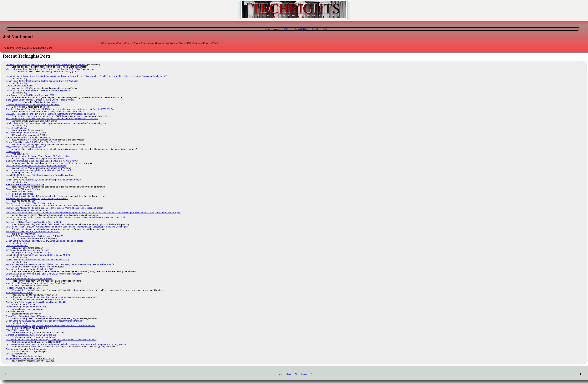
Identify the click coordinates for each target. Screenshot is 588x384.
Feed (325, 29)
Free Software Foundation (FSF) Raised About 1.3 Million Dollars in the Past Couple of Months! (50, 326)
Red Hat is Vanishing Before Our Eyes (24, 288)
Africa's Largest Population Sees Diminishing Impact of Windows (36, 166)
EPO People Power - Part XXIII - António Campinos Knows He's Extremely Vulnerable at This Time (52, 119)
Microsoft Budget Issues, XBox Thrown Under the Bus (31, 335)
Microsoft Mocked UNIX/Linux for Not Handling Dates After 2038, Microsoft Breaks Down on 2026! (52, 298)
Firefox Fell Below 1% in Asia (19, 86)
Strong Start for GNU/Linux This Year (23, 190)
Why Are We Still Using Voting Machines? (25, 147)
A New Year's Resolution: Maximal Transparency (28, 317)
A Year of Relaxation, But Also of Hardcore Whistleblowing (33, 105)
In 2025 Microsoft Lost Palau (19, 293)
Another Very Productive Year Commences (26, 349)
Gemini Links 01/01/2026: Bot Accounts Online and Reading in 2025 (38, 260)
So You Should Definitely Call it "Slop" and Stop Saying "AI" (34, 143)
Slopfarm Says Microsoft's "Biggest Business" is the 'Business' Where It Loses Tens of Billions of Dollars (54, 208)
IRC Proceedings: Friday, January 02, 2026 (26, 133)
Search (315, 29)
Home (267, 29)
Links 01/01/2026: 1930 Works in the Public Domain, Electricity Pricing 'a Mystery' (44, 274)
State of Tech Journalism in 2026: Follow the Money (30, 204)
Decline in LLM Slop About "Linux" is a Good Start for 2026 (33, 222)
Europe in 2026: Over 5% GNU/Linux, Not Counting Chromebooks (37, 199)
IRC (286, 29)
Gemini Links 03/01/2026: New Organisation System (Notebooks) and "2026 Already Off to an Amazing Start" (57, 124)
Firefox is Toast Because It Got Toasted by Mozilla (29, 279)
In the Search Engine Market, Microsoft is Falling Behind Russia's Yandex (40, 100)
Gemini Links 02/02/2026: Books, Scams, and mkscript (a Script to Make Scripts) (44, 180)
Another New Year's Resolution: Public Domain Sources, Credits (36, 302)
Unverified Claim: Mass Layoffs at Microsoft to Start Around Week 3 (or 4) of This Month (47, 65)
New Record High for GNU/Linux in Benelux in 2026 (30, 96)
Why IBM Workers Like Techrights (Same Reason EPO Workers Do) (38, 157)
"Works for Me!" (13, 152)
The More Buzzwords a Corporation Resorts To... (29, 138)
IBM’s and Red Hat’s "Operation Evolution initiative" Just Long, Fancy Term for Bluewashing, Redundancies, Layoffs (60, 265)
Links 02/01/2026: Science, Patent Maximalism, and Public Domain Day (39, 175)
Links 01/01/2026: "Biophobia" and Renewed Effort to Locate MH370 (38, 255)
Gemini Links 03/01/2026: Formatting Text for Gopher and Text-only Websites (42, 81)
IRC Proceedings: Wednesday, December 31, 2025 (30, 359)
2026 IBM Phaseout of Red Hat (20, 331)
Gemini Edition (301, 29)
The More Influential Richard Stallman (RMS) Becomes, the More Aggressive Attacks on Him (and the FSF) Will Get (60, 110)
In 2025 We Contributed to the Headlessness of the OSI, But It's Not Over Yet (42, 161)
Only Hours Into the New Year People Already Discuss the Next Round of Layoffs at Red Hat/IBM (51, 340)
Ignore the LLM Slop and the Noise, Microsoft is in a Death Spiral (36, 284)
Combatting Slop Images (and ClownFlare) (26, 307)
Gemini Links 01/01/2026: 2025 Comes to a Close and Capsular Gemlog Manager (44, 321)
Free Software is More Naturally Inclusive (25, 185)
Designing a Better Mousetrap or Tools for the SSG (30, 270)
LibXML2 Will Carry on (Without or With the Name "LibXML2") (35, 237)
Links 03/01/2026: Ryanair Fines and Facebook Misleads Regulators (38, 91)
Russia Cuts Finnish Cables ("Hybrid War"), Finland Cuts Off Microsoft (39, 171)
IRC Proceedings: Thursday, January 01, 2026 (27, 251)
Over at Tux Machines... (17, 128)
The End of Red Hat (15, 312)
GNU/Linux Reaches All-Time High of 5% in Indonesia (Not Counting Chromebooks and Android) (51, 114)
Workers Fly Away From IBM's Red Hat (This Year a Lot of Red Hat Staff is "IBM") (44, 70)
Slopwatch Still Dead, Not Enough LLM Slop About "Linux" (33, 232)
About (277, 29)
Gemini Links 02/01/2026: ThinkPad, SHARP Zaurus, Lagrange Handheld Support (44, 241)
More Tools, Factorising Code (19, 194)
